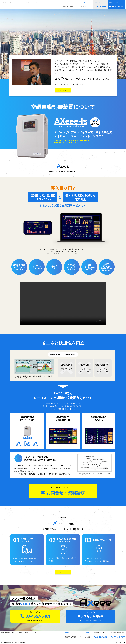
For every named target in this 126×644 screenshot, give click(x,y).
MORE (62, 572)
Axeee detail (62, 90)
